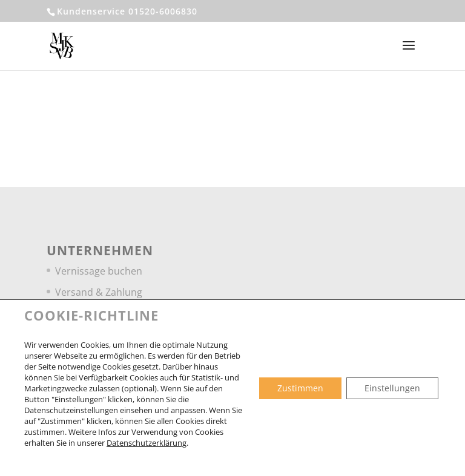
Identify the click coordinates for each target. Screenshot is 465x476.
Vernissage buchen (99, 271)
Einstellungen (392, 388)
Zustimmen (300, 388)
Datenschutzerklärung (147, 443)
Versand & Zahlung (99, 292)
